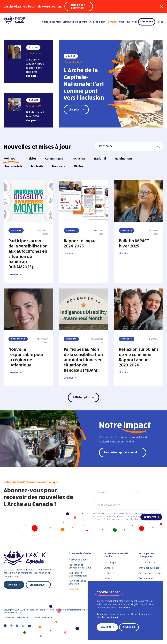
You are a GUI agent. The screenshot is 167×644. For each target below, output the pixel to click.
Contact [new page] (12, 585)
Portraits (37, 166)
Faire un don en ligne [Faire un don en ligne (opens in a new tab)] (150, 573)
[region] (125, 610)
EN (158, 22)
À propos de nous (78, 560)
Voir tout (10, 158)
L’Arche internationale (42, 617)
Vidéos (79, 166)
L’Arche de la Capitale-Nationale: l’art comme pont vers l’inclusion (84, 84)
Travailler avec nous (127, 22)
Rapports (59, 166)
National (100, 158)
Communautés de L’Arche (75, 22)
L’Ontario (109, 568)
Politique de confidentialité (16, 617)
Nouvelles (111, 22)
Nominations (124, 158)
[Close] (159, 585)
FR (162, 22)
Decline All (129, 627)
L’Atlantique (110, 563)
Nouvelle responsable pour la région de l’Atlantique (26, 357)
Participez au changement (146, 555)
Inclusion (79, 158)
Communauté (54, 158)
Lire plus (31, 76)
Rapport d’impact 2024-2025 (81, 243)
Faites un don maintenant (77, 6)
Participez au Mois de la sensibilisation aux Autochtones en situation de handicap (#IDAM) (83, 359)
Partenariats (14, 166)
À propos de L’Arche (52, 22)
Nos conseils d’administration (78, 574)
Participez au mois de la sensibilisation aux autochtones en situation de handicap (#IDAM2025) (28, 254)
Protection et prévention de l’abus (80, 566)
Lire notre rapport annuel (121, 452)
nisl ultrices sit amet (107, 617)
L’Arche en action (97, 22)
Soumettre (150, 517)
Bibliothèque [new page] (37, 585)
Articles (31, 158)
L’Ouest (108, 578)
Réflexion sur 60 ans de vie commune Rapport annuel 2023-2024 (139, 357)
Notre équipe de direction (78, 582)
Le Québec (109, 573)
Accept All (106, 627)
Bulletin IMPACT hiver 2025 (134, 243)
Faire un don (147, 22)
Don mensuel (146, 578)
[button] (161, 6)
